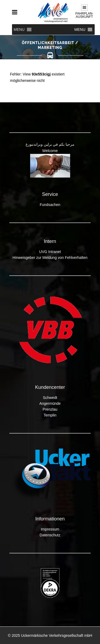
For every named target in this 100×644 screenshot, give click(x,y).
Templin (50, 415)
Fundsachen (50, 205)
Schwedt (50, 398)
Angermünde (50, 403)
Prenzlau (50, 409)
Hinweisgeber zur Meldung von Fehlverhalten (50, 258)
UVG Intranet (50, 252)
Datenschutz (50, 535)
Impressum (50, 529)
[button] (19, 30)
